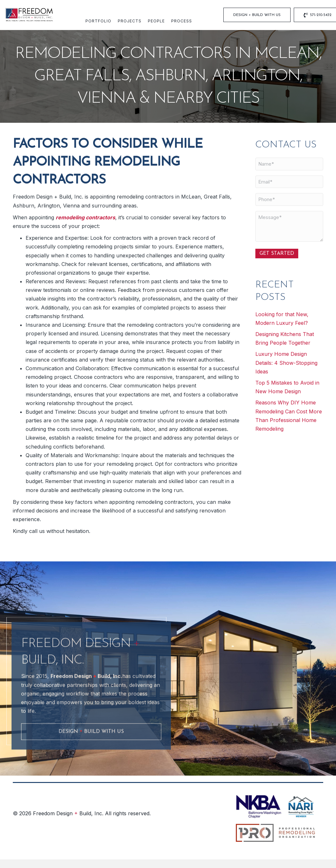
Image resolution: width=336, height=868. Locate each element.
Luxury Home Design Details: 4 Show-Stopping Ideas (286, 363)
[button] (91, 766)
